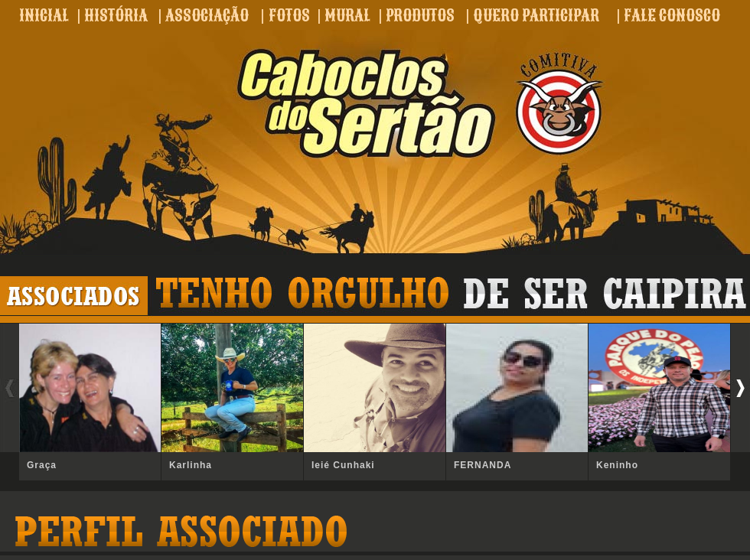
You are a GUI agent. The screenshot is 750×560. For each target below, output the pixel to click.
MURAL (347, 15)
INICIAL (44, 15)
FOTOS (289, 15)
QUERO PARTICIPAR (536, 15)
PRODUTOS (420, 15)
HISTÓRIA (116, 15)
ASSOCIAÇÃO (207, 15)
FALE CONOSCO (672, 15)
